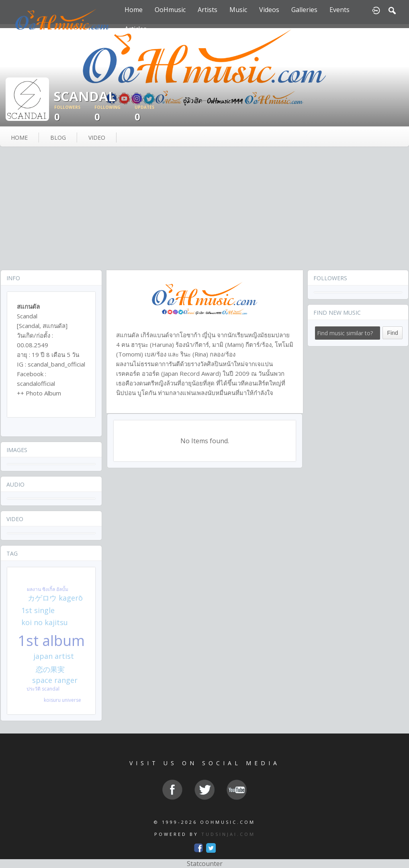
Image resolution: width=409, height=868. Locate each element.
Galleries (304, 10)
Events (339, 10)
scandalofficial (36, 383)
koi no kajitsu (45, 622)
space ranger (55, 680)
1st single (38, 610)
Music (238, 10)
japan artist (54, 656)
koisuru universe (62, 700)
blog (58, 138)
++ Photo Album (39, 393)
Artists (208, 10)
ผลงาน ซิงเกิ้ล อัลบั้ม (48, 589)
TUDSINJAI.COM (228, 834)
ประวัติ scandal (43, 689)
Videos (269, 10)
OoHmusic (170, 10)
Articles (136, 29)
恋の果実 (50, 669)
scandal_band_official (56, 364)
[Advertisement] (204, 209)
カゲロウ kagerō (55, 598)
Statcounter (205, 864)
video (97, 138)
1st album (51, 641)
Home (134, 10)
